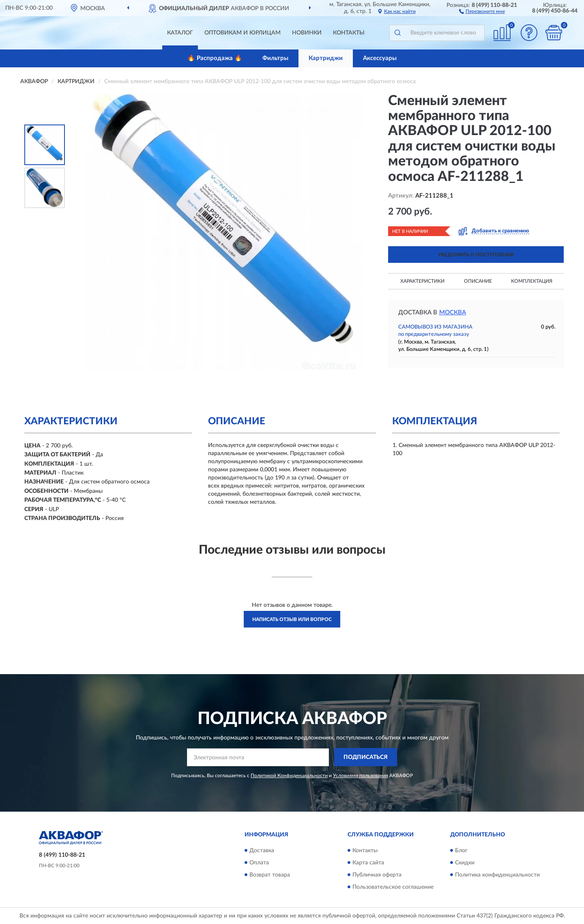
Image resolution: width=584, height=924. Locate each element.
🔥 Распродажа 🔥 (215, 58)
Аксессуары (380, 58)
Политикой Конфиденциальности (289, 776)
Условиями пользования (361, 776)
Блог (461, 851)
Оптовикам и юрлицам (243, 33)
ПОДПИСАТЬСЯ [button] (366, 757)
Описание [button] (478, 281)
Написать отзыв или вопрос (292, 619)
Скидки (465, 863)
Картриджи (326, 58)
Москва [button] (453, 313)
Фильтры (275, 58)
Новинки (307, 33)
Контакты (349, 33)
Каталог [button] (180, 33)
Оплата (259, 863)
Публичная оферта (377, 875)
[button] (482, 11)
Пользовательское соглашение (393, 887)
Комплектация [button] (532, 281)
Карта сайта (368, 863)
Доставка (262, 851)
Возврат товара (270, 875)
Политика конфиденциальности (497, 875)
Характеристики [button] (422, 281)
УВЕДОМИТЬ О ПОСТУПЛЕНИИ (476, 255)
